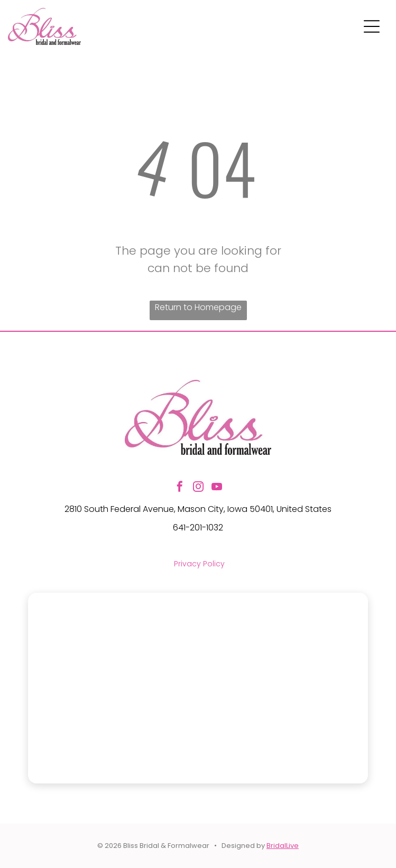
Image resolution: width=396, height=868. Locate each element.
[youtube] (217, 488)
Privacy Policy (199, 564)
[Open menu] (372, 26)
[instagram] (198, 488)
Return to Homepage (198, 307)
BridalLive (283, 846)
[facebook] (180, 488)
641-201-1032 (198, 528)
